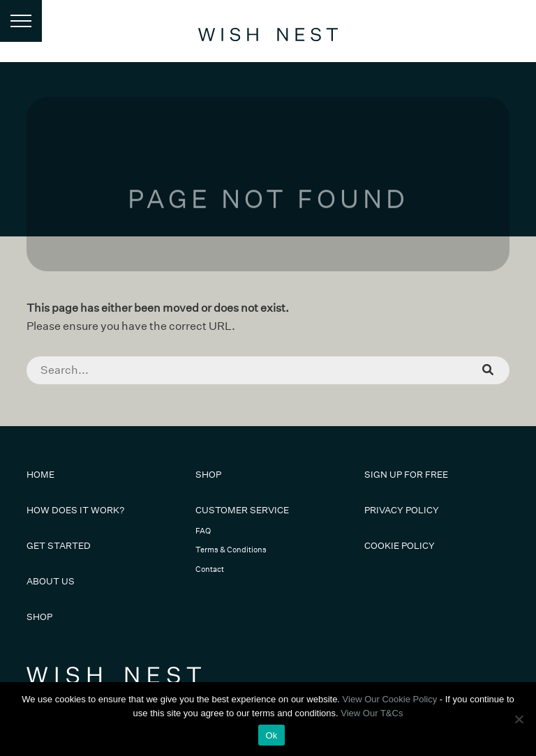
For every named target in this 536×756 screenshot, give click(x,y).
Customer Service (242, 510)
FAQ (203, 531)
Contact (210, 569)
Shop (39, 617)
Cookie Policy (400, 546)
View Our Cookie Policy (390, 699)
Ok (271, 735)
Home (40, 475)
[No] (519, 719)
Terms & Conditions (231, 550)
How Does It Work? (75, 510)
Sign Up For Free (406, 475)
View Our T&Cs (372, 713)
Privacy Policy (402, 510)
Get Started (59, 546)
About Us (51, 581)
